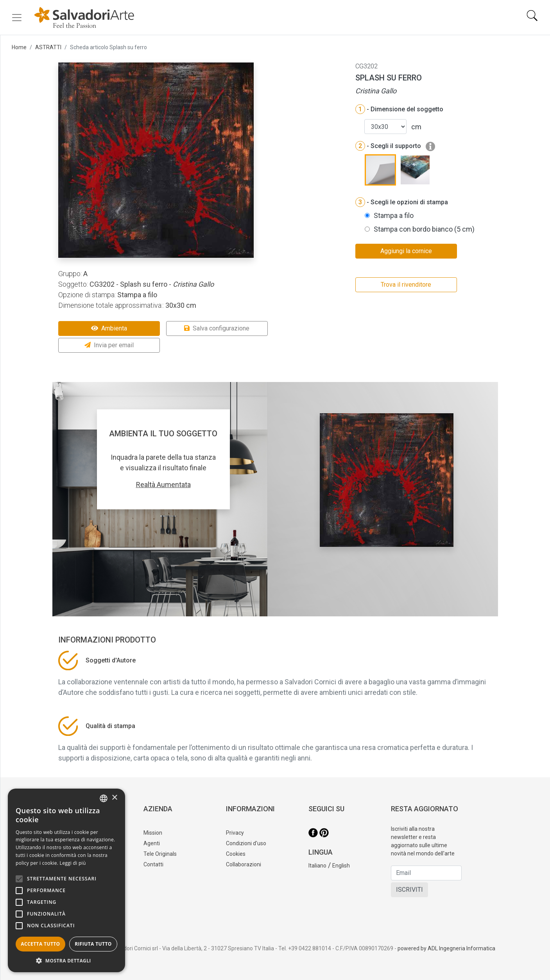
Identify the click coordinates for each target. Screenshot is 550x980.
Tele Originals (160, 854)
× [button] (114, 798)
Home (19, 47)
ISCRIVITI (409, 890)
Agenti (152, 843)
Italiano (317, 866)
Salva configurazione (217, 328)
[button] (66, 960)
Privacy (235, 833)
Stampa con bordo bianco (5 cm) (424, 229)
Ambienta (109, 328)
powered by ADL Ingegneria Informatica (446, 948)
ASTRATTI (48, 47)
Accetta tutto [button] (40, 944)
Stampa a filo (394, 215)
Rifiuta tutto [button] (93, 944)
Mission (153, 833)
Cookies (236, 854)
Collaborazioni (244, 864)
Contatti (153, 864)
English (341, 866)
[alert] (66, 880)
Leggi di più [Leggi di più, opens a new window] (73, 863)
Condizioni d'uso (246, 843)
